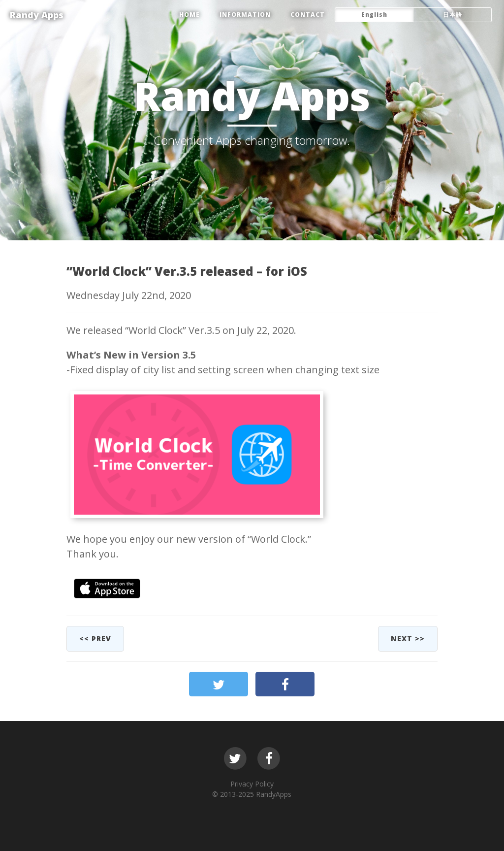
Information (245, 15)
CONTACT (308, 15)
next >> (408, 638)
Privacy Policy (252, 784)
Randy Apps (37, 15)
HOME (189, 15)
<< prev (95, 638)
